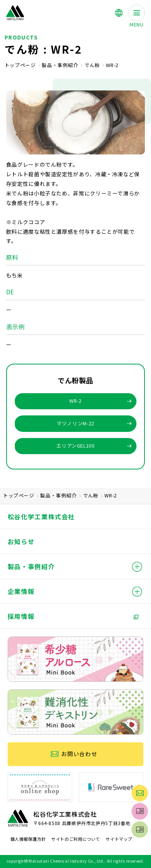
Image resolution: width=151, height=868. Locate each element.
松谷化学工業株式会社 (41, 517)
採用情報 (21, 616)
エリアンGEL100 (75, 445)
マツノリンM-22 (75, 423)
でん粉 (92, 65)
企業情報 (21, 591)
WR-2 (75, 401)
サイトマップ (119, 839)
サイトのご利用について (76, 839)
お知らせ (21, 541)
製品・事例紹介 (60, 65)
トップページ (20, 65)
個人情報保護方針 (28, 839)
